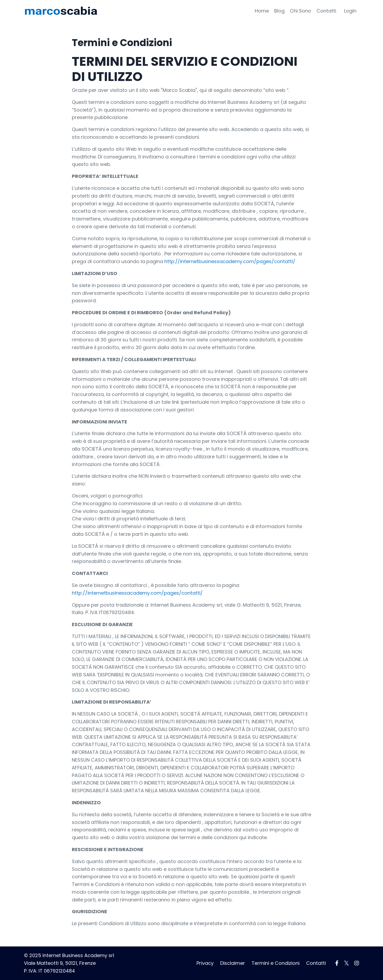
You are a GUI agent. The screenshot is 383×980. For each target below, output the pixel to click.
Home (262, 11)
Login (350, 11)
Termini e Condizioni (276, 963)
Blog (279, 11)
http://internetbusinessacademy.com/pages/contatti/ (230, 261)
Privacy (205, 963)
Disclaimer (233, 963)
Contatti (326, 11)
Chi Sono (301, 11)
